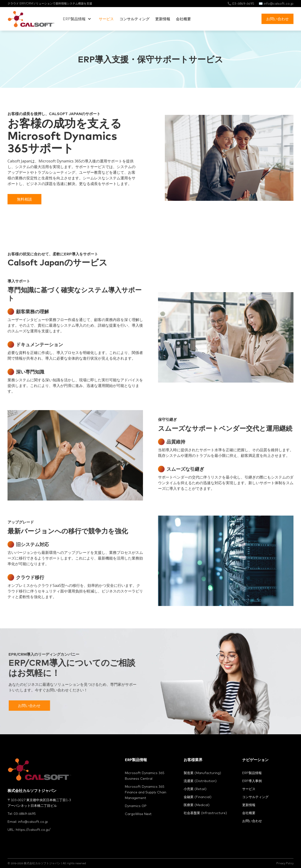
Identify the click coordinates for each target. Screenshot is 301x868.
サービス (106, 19)
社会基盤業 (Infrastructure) (205, 813)
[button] (77, 19)
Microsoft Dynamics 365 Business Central (145, 776)
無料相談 (24, 199)
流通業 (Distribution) (200, 781)
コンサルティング (135, 19)
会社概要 (183, 19)
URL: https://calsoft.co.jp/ (29, 830)
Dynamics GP (136, 806)
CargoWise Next (138, 814)
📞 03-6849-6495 (241, 4)
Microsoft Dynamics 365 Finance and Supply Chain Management (146, 792)
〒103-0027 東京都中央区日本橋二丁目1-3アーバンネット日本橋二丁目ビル (39, 803)
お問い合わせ (277, 19)
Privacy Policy (285, 863)
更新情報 (163, 19)
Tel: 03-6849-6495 (22, 814)
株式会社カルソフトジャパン (42, 863)
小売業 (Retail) (195, 789)
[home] (31, 19)
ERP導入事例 (252, 781)
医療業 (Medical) (197, 805)
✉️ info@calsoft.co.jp (276, 4)
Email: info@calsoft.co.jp (28, 822)
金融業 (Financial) (198, 797)
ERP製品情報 (252, 773)
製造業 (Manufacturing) (202, 773)
